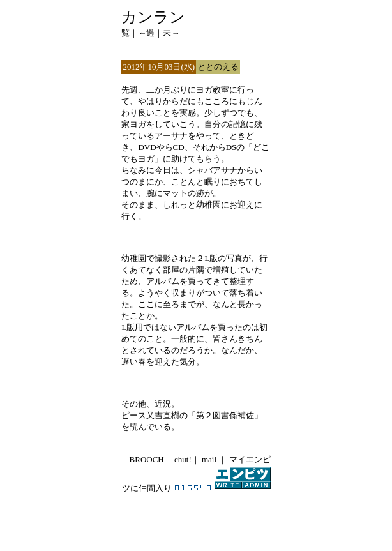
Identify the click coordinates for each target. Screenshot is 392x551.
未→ (171, 33)
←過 (146, 33)
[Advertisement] (196, 515)
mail (208, 459)
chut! (183, 459)
